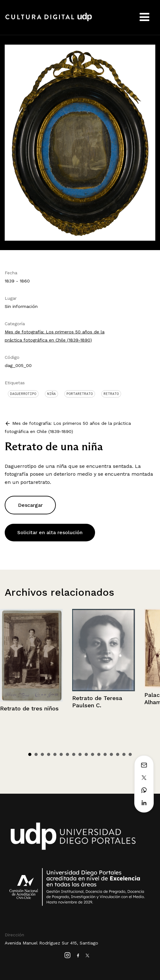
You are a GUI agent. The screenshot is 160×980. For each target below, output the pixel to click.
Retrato (111, 394)
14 (111, 754)
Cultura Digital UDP (49, 20)
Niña (51, 394)
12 (99, 754)
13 (105, 754)
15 (118, 754)
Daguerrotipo (23, 394)
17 (130, 754)
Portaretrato (80, 394)
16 (124, 754)
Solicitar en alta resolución (50, 532)
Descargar (30, 505)
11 (93, 754)
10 (86, 754)
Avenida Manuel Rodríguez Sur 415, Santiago (51, 943)
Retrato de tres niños (29, 708)
